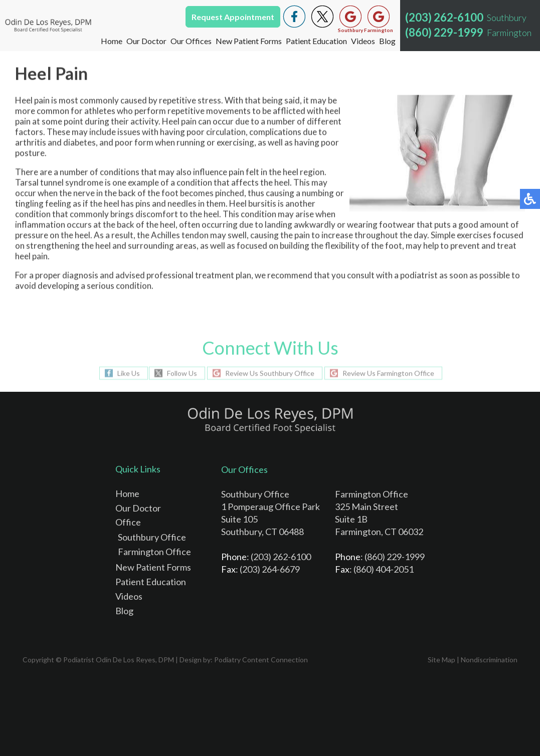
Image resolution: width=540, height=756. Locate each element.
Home (112, 41)
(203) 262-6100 (444, 17)
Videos (363, 41)
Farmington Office (154, 552)
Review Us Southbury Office (270, 373)
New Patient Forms (249, 41)
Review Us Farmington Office (388, 373)
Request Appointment (233, 17)
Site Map (441, 660)
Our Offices (191, 41)
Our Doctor (146, 41)
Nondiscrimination (489, 660)
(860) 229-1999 (444, 32)
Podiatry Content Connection (261, 660)
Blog (387, 41)
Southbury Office (152, 537)
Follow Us (182, 373)
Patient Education (316, 41)
